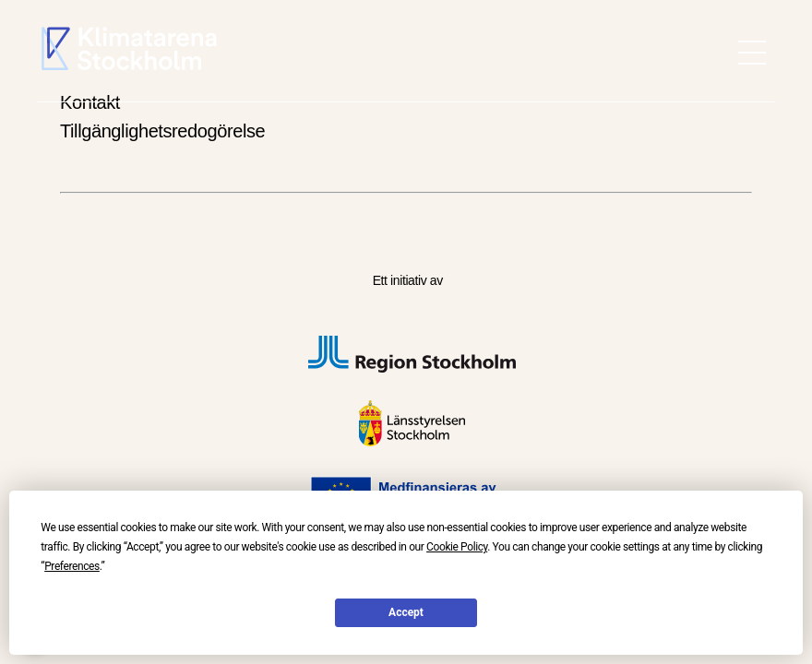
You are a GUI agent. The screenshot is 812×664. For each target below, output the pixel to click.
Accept (406, 612)
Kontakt (90, 102)
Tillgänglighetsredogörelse (162, 131)
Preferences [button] (72, 566)
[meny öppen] (752, 53)
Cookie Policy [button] (457, 547)
